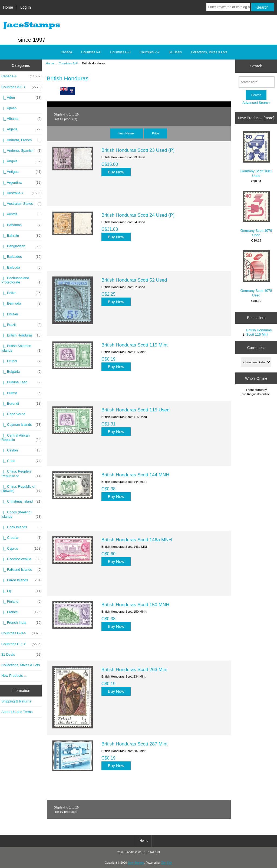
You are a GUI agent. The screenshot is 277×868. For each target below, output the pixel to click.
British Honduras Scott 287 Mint (135, 744)
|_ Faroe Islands (22, 580)
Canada (66, 52)
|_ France (22, 612)
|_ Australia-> (22, 193)
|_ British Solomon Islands (22, 348)
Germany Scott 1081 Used (256, 154)
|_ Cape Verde (13, 414)
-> (22, 87)
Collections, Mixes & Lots (209, 52)
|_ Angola (22, 161)
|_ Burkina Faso (22, 382)
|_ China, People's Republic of (22, 474)
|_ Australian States (22, 204)
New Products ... (14, 676)
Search (256, 66)
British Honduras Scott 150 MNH (135, 605)
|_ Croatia (22, 538)
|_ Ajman (9, 108)
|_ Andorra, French (22, 140)
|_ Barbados (22, 257)
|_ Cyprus (22, 549)
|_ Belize (22, 293)
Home (8, 7)
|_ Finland (22, 602)
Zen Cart (167, 863)
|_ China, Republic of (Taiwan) (22, 489)
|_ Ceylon (22, 450)
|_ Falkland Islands (22, 570)
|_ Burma (22, 393)
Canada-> (22, 76)
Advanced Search (256, 103)
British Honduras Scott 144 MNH (135, 475)
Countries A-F (68, 63)
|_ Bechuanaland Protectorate (22, 280)
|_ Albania (22, 119)
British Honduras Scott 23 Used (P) (138, 150)
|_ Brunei (22, 361)
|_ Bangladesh (22, 246)
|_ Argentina (22, 183)
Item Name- (127, 133)
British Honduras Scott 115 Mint (135, 345)
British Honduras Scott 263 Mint (135, 669)
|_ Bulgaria (22, 372)
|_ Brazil (22, 325)
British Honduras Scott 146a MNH (137, 540)
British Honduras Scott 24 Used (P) (138, 215)
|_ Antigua (22, 172)
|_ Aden (22, 98)
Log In (26, 7)
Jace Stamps (136, 863)
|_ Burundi (22, 404)
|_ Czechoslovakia (22, 559)
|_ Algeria (22, 129)
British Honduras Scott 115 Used (136, 410)
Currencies (256, 347)
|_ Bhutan (10, 314)
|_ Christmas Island (22, 501)
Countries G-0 (121, 52)
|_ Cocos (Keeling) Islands (22, 514)
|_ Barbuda (22, 268)
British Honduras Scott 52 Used (134, 280)
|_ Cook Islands (22, 527)
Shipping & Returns (16, 701)
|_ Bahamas (22, 225)
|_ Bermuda (22, 303)
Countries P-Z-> (22, 644)
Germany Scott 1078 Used (256, 274)
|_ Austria (22, 214)
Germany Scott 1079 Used (256, 214)
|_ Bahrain (22, 236)
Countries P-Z (150, 52)
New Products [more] (256, 118)
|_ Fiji (22, 591)
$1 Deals (175, 52)
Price (156, 133)
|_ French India (22, 623)
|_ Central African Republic (22, 438)
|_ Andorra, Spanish (22, 151)
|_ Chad (22, 461)
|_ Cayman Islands (22, 425)
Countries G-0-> (22, 633)
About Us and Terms (17, 712)
